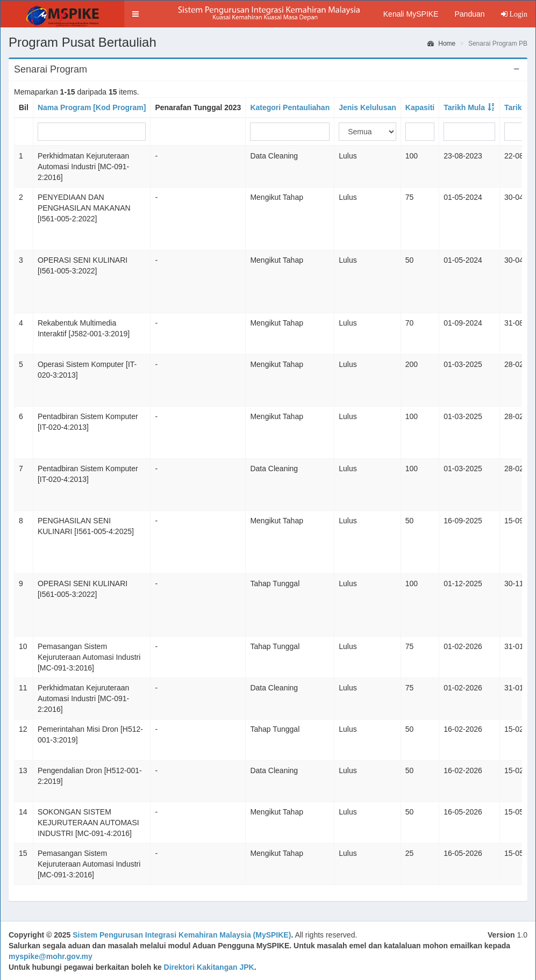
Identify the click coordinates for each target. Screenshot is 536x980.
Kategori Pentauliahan (290, 107)
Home (441, 44)
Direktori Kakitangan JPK (209, 967)
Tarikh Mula (464, 107)
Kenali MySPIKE (411, 14)
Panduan (469, 14)
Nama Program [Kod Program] (92, 107)
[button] (135, 14)
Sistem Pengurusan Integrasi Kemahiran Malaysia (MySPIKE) (182, 935)
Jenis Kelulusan (367, 107)
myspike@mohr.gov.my (51, 956)
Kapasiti (420, 107)
